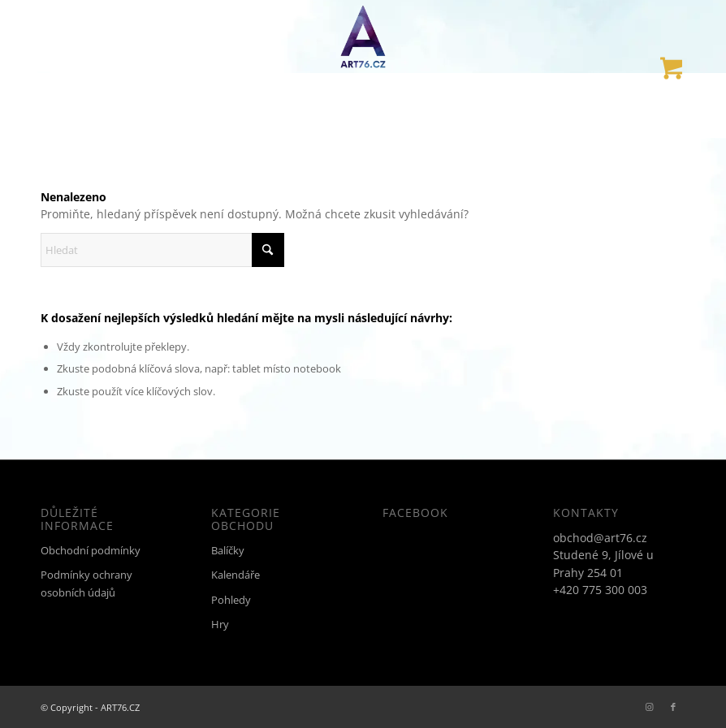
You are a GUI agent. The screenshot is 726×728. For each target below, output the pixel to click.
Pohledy (231, 600)
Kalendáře (236, 575)
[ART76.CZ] (363, 37)
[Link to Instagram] (649, 707)
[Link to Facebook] (673, 707)
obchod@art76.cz (600, 538)
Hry (220, 624)
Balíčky (228, 550)
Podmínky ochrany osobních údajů (86, 583)
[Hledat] (162, 250)
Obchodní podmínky (91, 550)
